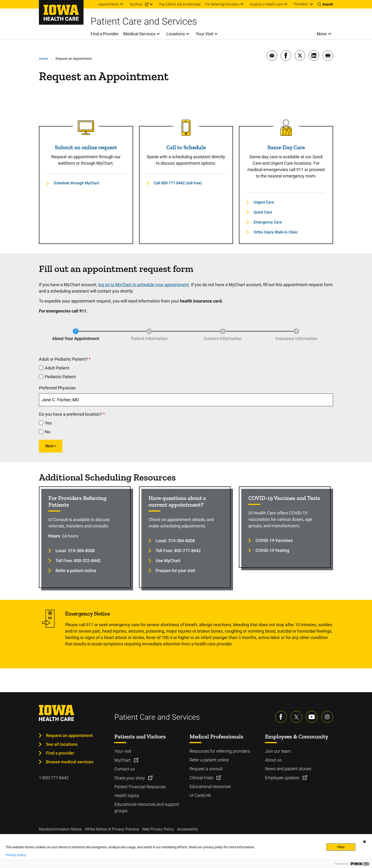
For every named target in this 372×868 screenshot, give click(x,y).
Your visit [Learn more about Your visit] (123, 751)
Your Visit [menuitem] (205, 34)
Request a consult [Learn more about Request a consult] (206, 769)
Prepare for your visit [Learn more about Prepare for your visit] (175, 571)
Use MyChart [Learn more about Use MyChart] (168, 561)
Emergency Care (268, 222)
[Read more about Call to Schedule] (186, 128)
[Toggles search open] (325, 4)
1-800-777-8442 (54, 778)
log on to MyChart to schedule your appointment (144, 285)
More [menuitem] (322, 34)
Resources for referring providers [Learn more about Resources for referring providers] (220, 751)
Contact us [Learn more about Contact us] (125, 769)
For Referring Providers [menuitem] (222, 4)
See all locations (62, 744)
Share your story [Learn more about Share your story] (130, 778)
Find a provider (60, 753)
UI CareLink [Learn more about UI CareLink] (200, 795)
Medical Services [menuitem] (139, 34)
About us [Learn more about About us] (273, 760)
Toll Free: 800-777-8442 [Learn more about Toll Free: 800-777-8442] (178, 551)
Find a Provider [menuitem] (105, 34)
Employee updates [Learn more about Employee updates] (283, 778)
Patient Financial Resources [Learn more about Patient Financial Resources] (140, 787)
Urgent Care (264, 202)
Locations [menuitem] (176, 34)
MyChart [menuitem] (136, 4)
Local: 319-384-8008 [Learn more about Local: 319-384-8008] (75, 551)
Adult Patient (57, 368)
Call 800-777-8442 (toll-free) (178, 183)
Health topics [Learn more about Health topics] (127, 796)
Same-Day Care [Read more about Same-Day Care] (286, 147)
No (48, 432)
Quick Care (263, 212)
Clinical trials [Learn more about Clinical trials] (202, 778)
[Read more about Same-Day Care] (286, 128)
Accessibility (188, 829)
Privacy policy (16, 855)
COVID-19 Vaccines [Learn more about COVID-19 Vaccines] (274, 540)
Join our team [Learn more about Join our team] (278, 751)
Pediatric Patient (60, 377)
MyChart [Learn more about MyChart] (123, 760)
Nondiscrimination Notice (60, 829)
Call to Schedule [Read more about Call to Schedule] (186, 147)
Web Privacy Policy (158, 829)
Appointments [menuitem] (108, 4)
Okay (341, 847)
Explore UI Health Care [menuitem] (266, 4)
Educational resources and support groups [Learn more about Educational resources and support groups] (147, 807)
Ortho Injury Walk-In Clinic (276, 232)
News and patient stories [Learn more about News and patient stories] (288, 769)
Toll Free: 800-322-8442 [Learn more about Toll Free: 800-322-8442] (78, 561)
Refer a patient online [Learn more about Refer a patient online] (76, 571)
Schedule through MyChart (76, 183)
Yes (48, 423)
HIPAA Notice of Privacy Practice (112, 829)
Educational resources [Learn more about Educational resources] (210, 786)
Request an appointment (69, 735)
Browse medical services (70, 762)
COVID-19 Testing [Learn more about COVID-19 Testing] (272, 550)
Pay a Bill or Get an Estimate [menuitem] (180, 4)
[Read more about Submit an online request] (86, 128)
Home (43, 59)
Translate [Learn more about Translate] (301, 4)
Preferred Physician (57, 388)
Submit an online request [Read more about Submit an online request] (86, 147)
